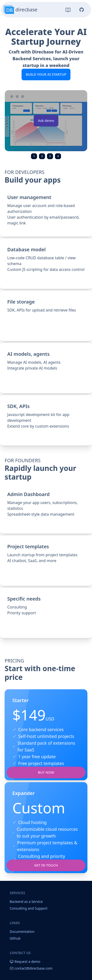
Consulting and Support (29, 908)
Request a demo (25, 961)
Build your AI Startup (46, 74)
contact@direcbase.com (31, 968)
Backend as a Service (26, 902)
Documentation (22, 932)
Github (15, 938)
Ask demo (46, 121)
